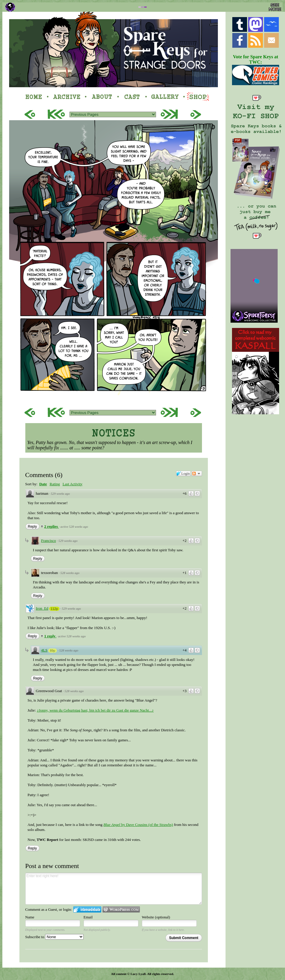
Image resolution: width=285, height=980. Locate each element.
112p (54, 609)
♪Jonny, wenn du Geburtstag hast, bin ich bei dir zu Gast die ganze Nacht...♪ (95, 710)
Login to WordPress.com (121, 909)
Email (88, 917)
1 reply (50, 636)
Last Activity (72, 484)
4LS (44, 650)
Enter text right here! (114, 889)
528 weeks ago (70, 573)
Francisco (49, 541)
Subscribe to (55, 937)
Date (43, 484)
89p (52, 651)
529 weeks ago (61, 494)
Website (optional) (156, 917)
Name (30, 917)
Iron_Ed (42, 608)
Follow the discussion (197, 473)
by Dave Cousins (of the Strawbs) (138, 825)
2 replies (52, 526)
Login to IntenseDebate (87, 909)
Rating (55, 484)
